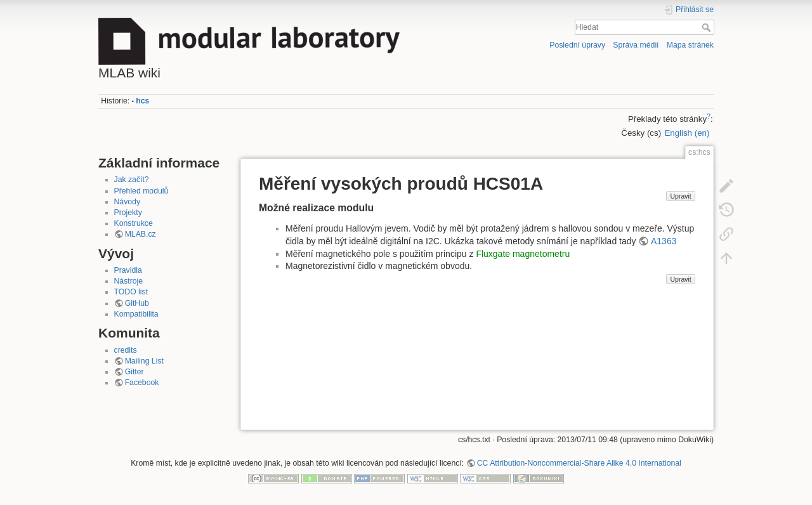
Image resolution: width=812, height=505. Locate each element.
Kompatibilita (136, 314)
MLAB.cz (141, 234)
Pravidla (128, 270)
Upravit (680, 196)
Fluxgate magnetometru (523, 254)
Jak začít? (132, 180)
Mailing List (144, 361)
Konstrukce (134, 223)
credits (126, 350)
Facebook (142, 383)
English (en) (687, 133)
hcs (142, 101)
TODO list (131, 292)
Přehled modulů (141, 191)
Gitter (134, 372)
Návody (128, 202)
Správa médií (636, 45)
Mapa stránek (690, 45)
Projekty (128, 213)
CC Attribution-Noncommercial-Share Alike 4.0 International (579, 463)
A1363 (664, 241)
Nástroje (129, 281)
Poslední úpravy (577, 45)
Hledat (708, 27)
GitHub (137, 303)
